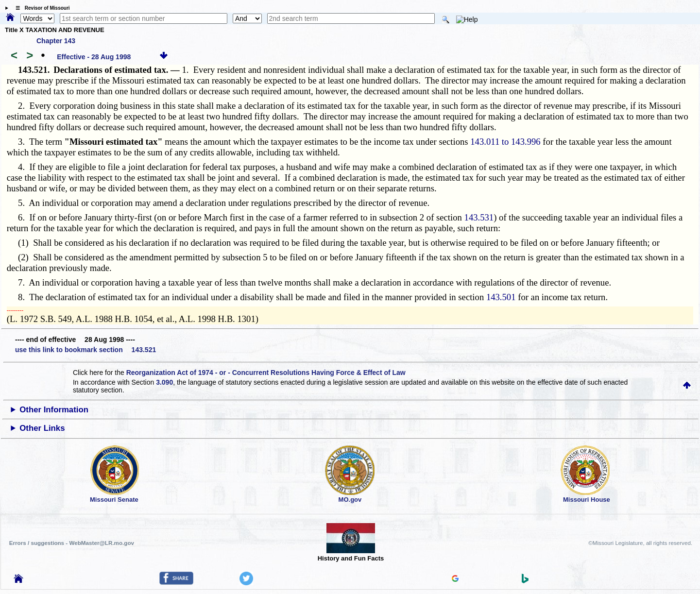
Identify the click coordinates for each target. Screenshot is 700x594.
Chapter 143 (56, 41)
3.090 (164, 382)
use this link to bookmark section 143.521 (85, 350)
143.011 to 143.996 (505, 142)
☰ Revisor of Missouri (40, 8)
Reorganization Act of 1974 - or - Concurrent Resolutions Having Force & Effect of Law (266, 373)
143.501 (501, 297)
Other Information (54, 410)
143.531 (479, 217)
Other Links (42, 428)
